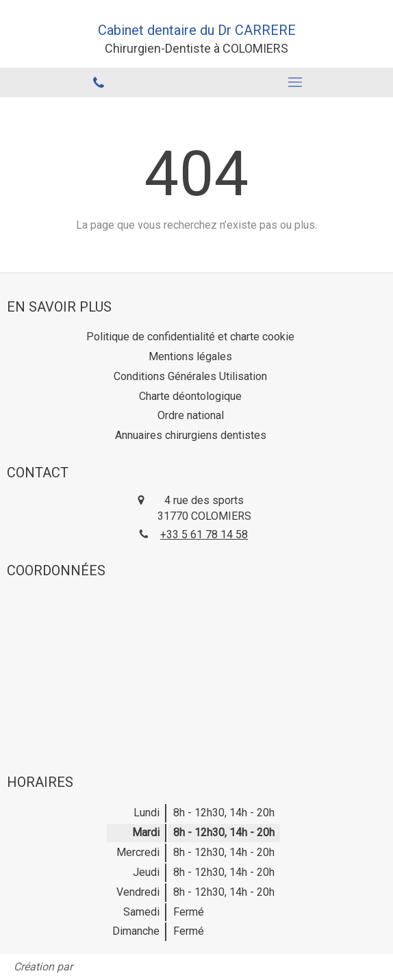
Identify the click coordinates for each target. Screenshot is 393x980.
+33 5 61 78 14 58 (204, 535)
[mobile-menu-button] (295, 82)
